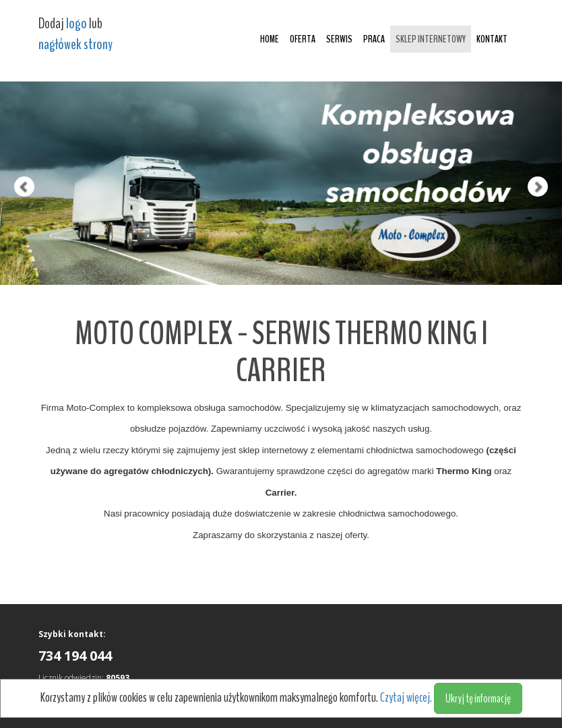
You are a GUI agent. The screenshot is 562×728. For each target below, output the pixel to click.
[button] (14, 142)
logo (76, 24)
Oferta (303, 39)
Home (270, 39)
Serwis (339, 39)
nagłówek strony (75, 44)
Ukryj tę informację (478, 698)
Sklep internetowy (431, 39)
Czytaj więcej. (407, 697)
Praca (374, 39)
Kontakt (492, 39)
